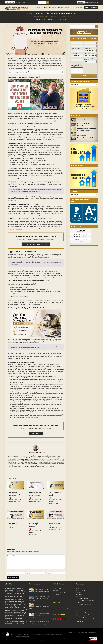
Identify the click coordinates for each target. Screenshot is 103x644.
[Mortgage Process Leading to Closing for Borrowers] (74, 139)
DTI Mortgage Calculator (82, 599)
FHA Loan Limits (56, 597)
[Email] (36, 573)
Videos (67, 8)
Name (9, 573)
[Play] (36, 94)
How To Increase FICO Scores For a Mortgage (85, 605)
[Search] (47, 2)
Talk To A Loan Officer (91, 8)
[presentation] (16, 485)
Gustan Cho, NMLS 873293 (36, 452)
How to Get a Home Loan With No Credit (55, 523)
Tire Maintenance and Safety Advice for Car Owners (55, 494)
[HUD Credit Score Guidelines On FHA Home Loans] (74, 134)
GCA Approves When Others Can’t (85, 616)
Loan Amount (75, 58)
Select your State (76, 49)
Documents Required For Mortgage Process (85, 601)
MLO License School (81, 597)
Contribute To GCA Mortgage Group (85, 614)
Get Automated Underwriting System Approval (85, 592)
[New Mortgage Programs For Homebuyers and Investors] (74, 120)
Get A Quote (36, 434)
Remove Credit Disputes (82, 612)
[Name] (16, 573)
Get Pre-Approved (81, 589)
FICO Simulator (80, 595)
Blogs (72, 8)
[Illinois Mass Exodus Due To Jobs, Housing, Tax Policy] (74, 125)
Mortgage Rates (81, 232)
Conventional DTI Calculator (60, 593)
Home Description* (76, 53)
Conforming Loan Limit (58, 599)
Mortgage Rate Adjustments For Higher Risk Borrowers (16, 494)
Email (29, 573)
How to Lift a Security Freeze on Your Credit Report (85, 621)
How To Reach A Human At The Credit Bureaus (86, 609)
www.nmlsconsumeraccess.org (74, 636)
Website (49, 573)
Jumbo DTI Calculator (58, 595)
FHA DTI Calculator (57, 589)
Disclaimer (70, 632)
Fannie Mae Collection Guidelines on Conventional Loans (39, 606)
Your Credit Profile (89, 53)
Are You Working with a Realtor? (90, 59)
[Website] (56, 573)
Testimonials (79, 8)
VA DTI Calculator (57, 591)
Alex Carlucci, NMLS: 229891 (56, 500)
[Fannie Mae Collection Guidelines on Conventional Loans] (74, 129)
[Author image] (10, 498)
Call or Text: (10, 2)
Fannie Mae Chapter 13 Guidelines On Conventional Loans (35, 494)
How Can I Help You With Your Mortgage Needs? (76, 65)
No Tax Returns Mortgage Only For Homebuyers (14, 523)
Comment (10, 556)
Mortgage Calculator (84, 33)
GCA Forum (56, 610)
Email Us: (81, 2)
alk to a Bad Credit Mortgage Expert (36, 244)
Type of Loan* (88, 49)
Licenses (75, 632)
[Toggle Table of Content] (61, 72)
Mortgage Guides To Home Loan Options (86, 618)
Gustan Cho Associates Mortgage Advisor (63, 608)
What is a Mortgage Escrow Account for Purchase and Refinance (35, 524)
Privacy (79, 632)
